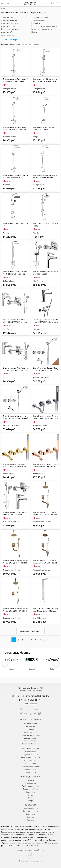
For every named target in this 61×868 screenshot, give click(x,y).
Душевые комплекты (10, 23)
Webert (35, 425)
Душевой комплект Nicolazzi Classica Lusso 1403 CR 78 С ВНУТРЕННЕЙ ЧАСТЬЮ (16, 417)
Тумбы (30, 798)
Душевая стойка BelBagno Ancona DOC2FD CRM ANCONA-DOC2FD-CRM (45, 80)
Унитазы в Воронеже (30, 744)
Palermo (40, 281)
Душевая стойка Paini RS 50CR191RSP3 (15, 225)
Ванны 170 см (30, 769)
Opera (11, 474)
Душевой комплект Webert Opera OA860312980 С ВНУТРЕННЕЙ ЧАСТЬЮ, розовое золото (45, 465)
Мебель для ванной (31, 777)
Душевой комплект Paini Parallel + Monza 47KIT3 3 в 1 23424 (15, 514)
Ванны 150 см (30, 772)
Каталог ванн (30, 752)
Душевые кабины (31, 723)
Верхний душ (37, 23)
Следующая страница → (30, 631)
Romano (13, 281)
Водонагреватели (31, 732)
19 (47, 640)
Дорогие (36, 45)
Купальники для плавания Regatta (30, 850)
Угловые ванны (31, 763)
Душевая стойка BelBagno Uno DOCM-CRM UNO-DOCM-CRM (15, 177)
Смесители (30, 726)
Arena (39, 329)
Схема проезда (30, 704)
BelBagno (6, 89)
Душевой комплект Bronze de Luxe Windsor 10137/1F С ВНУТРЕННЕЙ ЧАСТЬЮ (15, 562)
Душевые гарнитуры (9, 20)
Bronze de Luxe (38, 522)
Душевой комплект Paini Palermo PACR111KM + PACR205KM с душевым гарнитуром (15, 321)
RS (8, 233)
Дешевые (29, 45)
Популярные (14, 45)
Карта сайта (30, 814)
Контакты (30, 820)
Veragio (35, 137)
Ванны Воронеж (30, 748)
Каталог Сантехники (30, 720)
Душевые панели (8, 26)
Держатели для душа (40, 17)
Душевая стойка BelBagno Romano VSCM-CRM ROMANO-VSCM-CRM (15, 273)
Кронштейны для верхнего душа (44, 26)
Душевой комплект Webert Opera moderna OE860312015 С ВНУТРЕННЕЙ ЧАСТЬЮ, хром (45, 417)
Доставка (31, 817)
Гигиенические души (9, 29)
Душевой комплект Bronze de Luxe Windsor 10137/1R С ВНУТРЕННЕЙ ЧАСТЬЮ (45, 514)
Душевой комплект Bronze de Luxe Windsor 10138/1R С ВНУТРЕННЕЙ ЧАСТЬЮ (15, 610)
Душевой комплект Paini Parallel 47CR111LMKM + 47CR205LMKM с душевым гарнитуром (15, 369)
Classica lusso (45, 377)
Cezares (11, 669)
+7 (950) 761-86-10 (30, 700)
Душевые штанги (38, 20)
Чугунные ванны (30, 760)
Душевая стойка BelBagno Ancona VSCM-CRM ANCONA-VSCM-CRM (15, 80)
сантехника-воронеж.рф (30, 863)
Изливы (35, 32)
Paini (5, 233)
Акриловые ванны (30, 755)
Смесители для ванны (30, 741)
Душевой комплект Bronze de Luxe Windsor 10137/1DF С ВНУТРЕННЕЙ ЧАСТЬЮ (45, 562)
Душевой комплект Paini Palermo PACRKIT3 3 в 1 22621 (45, 273)
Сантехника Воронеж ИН (31, 688)
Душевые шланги (8, 35)
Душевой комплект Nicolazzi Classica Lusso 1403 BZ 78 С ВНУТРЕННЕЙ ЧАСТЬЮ (45, 369)
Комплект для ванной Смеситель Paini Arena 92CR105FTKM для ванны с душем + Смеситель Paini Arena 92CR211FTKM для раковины (45, 321)
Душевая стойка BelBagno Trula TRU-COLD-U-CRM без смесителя (45, 177)
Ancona (13, 89)
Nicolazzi (36, 377)
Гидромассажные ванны (30, 766)
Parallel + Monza (13, 522)
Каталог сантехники (30, 808)
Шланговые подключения (42, 29)
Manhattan (42, 618)
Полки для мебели (30, 789)
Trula (42, 185)
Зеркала (31, 780)
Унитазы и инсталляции (30, 735)
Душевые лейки (8, 32)
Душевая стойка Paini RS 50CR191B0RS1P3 (45, 225)
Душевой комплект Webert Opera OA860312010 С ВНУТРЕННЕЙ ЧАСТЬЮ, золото (15, 465)
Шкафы (30, 801)
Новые (22, 45)
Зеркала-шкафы (31, 783)
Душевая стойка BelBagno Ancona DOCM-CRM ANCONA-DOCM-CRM (15, 128)
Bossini (35, 618)
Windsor (48, 522)
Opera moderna (44, 425)
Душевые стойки (8, 17)
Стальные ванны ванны (30, 758)
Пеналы (30, 795)
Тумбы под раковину (31, 786)
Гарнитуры (30, 792)
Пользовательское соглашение (30, 861)
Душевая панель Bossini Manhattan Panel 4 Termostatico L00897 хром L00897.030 (45, 610)
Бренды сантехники (30, 811)
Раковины (31, 729)
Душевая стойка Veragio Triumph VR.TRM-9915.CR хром (45, 128)
